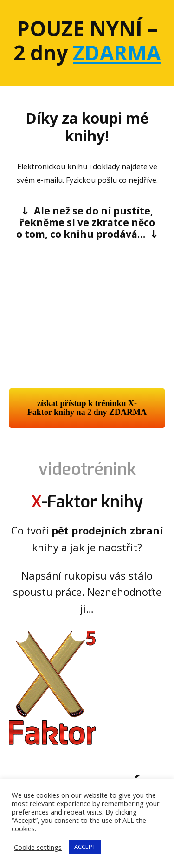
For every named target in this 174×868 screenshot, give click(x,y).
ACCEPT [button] (85, 847)
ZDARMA (117, 53)
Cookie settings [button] (38, 847)
